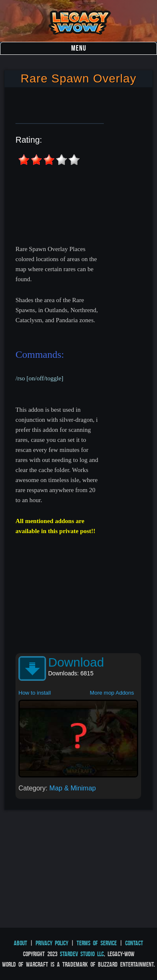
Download (76, 662)
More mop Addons (112, 693)
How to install (35, 693)
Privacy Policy (52, 943)
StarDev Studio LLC (82, 954)
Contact (134, 943)
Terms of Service (97, 943)
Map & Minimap (73, 788)
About (21, 943)
